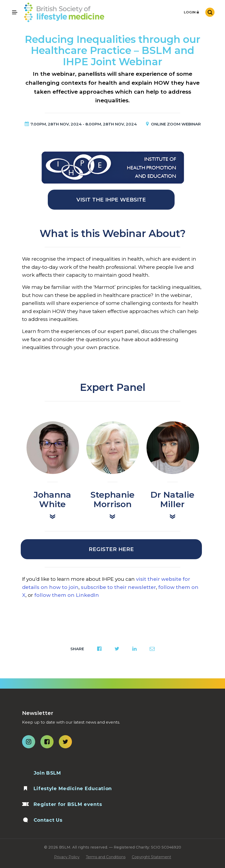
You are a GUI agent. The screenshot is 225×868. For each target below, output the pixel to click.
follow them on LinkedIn (67, 595)
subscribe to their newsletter (118, 587)
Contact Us (48, 820)
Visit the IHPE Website (111, 200)
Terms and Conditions (106, 857)
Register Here (111, 549)
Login (191, 12)
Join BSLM (47, 773)
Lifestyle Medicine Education (73, 789)
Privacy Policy (67, 857)
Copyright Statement (151, 857)
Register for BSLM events (68, 804)
